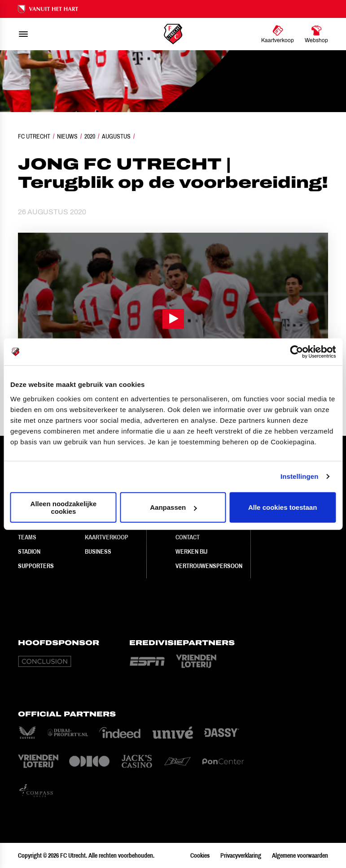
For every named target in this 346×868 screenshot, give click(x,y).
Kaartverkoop (107, 537)
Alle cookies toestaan (282, 507)
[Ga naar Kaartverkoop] (278, 34)
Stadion (29, 551)
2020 (90, 136)
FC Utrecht (34, 136)
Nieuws (67, 136)
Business (98, 551)
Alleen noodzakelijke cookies (64, 507)
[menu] (23, 34)
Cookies (200, 855)
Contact (188, 537)
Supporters (36, 566)
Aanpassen (173, 507)
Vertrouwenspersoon (209, 566)
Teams (27, 537)
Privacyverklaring (241, 855)
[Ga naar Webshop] (316, 34)
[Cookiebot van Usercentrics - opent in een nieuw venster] (296, 352)
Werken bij (191, 551)
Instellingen (300, 476)
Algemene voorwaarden (300, 855)
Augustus (116, 136)
